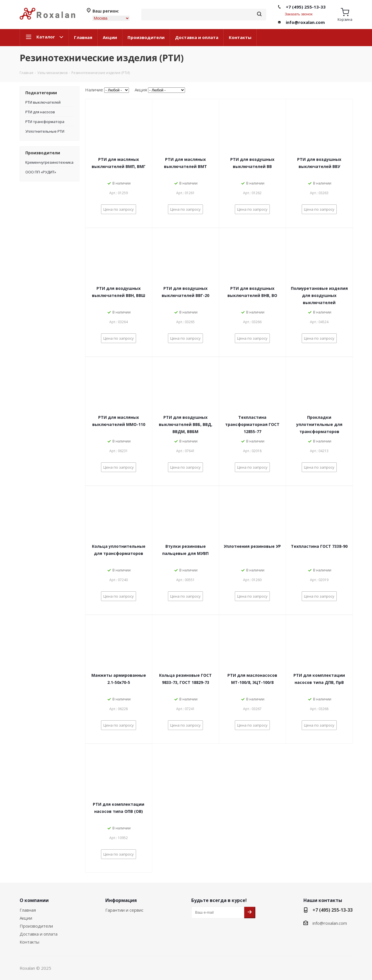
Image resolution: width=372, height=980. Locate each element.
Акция (141, 90)
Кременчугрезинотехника (49, 162)
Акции (110, 37)
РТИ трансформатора (45, 122)
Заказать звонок (298, 14)
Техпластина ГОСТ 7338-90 (319, 546)
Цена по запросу (119, 209)
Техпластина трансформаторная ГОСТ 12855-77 (252, 424)
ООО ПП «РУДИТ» (41, 172)
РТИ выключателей (43, 102)
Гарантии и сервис (124, 910)
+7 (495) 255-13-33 (306, 7)
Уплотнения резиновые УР (252, 546)
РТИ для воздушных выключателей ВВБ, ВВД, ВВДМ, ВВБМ (186, 424)
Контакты (240, 37)
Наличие (94, 90)
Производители (146, 37)
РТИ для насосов (40, 112)
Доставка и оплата (197, 37)
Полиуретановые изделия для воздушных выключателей (319, 295)
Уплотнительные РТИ (45, 131)
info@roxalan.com (305, 22)
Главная (83, 37)
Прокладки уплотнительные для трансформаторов (319, 424)
